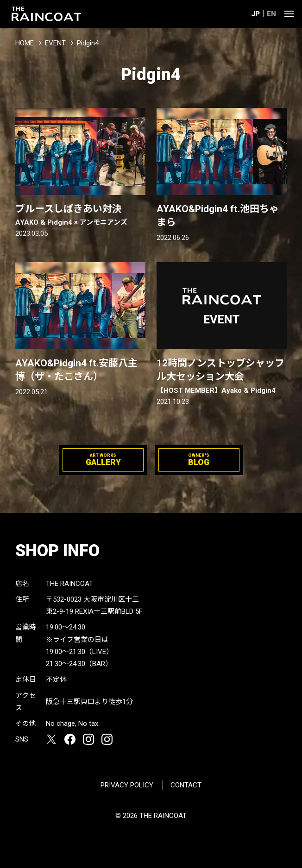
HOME (25, 43)
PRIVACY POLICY (127, 785)
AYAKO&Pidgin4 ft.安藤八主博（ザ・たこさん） (76, 370)
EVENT (55, 43)
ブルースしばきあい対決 (81, 215)
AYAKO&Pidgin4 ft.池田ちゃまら (218, 216)
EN (271, 14)
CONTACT (186, 785)
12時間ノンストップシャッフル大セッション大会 (222, 377)
